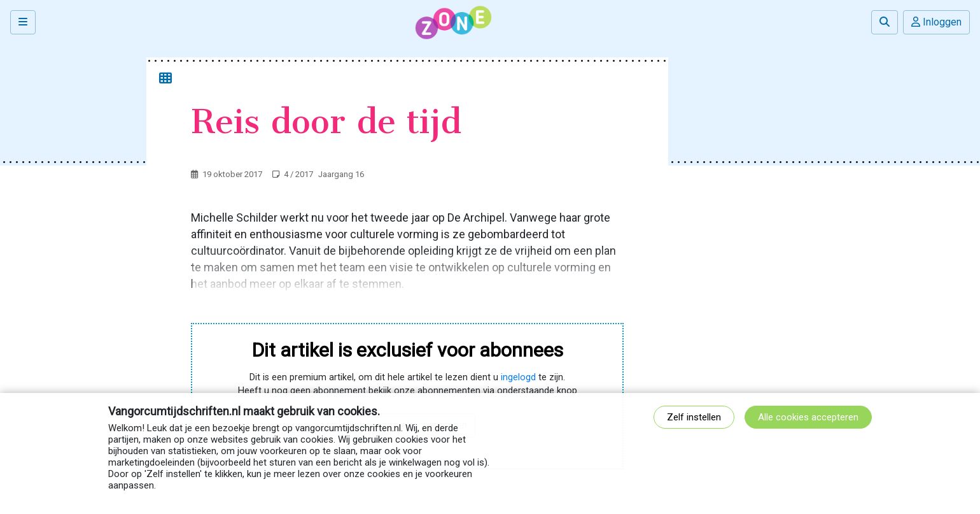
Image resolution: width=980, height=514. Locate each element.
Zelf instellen (694, 417)
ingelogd (518, 377)
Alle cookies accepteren (808, 417)
